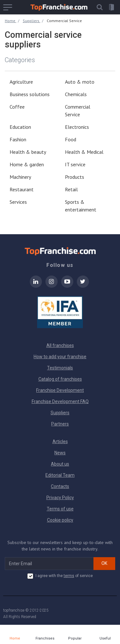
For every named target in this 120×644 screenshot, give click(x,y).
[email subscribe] (49, 564)
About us (60, 464)
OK (104, 563)
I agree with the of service (60, 576)
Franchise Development (60, 390)
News (60, 453)
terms (69, 576)
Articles (60, 442)
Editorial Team (60, 475)
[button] (100, 7)
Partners (60, 424)
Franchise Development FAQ (60, 401)
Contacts (60, 486)
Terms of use (60, 509)
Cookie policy (60, 520)
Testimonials (60, 368)
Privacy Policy (60, 498)
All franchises (60, 345)
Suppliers (60, 413)
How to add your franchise (60, 357)
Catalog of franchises (60, 379)
